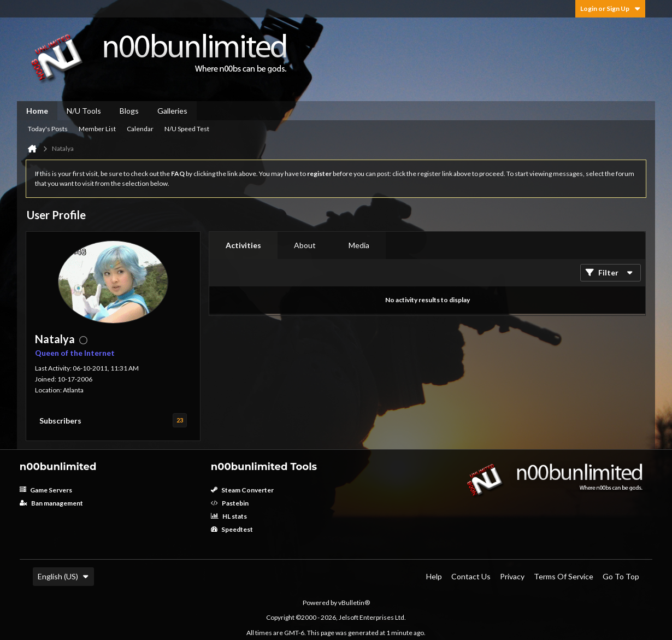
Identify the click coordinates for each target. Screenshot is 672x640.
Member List (97, 129)
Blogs (129, 111)
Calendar (140, 129)
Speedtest (232, 529)
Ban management (51, 503)
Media (359, 245)
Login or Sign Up (610, 8)
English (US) (63, 576)
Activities (243, 245)
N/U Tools (84, 111)
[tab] (243, 245)
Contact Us (471, 576)
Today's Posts (48, 129)
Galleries (172, 111)
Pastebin (230, 503)
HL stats (229, 516)
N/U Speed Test (187, 129)
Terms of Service (564, 576)
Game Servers (46, 490)
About (305, 245)
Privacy (512, 576)
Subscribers (60, 421)
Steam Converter (242, 490)
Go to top (621, 576)
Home (37, 111)
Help (434, 576)
